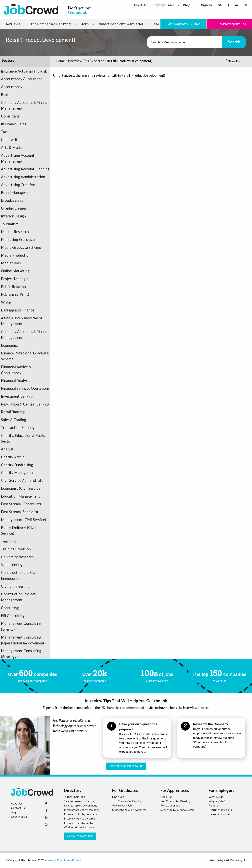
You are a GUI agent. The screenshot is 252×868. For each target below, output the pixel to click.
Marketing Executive (18, 240)
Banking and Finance (18, 310)
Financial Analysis (16, 380)
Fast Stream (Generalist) (21, 504)
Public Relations (14, 287)
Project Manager (15, 279)
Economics (10, 345)
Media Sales (11, 263)
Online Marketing (15, 271)
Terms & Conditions (58, 860)
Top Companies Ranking (50, 24)
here (88, 731)
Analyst (7, 449)
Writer (6, 302)
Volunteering (12, 565)
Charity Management (18, 473)
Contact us (18, 808)
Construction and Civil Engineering (19, 575)
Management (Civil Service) (24, 520)
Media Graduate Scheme (21, 247)
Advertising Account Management (18, 158)
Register (214, 805)
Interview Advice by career (80, 818)
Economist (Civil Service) (21, 488)
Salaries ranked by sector (79, 801)
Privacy (77, 860)
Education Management (20, 496)
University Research (17, 557)
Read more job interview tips (126, 766)
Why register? (217, 801)
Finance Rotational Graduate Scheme (25, 356)
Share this (232, 61)
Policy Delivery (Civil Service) (18, 530)
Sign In (204, 5)
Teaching (8, 541)
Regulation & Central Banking (25, 404)
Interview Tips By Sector (86, 61)
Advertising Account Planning (25, 169)
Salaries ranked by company (81, 805)
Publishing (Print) (15, 294)
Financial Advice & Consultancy (16, 370)
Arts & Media (12, 147)
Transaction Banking (18, 428)
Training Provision (16, 549)
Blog (186, 5)
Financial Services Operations (25, 388)
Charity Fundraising (17, 465)
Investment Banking (17, 396)
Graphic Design (13, 208)
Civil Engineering (15, 586)
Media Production (16, 255)
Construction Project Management (18, 597)
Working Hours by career (79, 827)
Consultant (10, 116)
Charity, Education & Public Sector (23, 438)
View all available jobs (80, 836)
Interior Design (13, 216)
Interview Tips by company (80, 814)
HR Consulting (13, 616)
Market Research (15, 232)
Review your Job (229, 24)
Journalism (10, 224)
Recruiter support (220, 814)
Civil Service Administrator (23, 480)
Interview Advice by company (82, 810)
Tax (4, 132)
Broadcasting (12, 200)
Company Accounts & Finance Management (25, 105)
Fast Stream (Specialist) (20, 512)
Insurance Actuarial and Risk (24, 71)
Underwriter (11, 140)
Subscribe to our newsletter (121, 24)
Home (60, 61)
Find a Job (118, 797)
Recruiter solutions (220, 810)
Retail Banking (13, 412)
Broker (6, 95)
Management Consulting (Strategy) (21, 654)
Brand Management (17, 193)
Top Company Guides (183, 24)
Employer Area (164, 5)
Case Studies (19, 817)
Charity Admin (13, 457)
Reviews (13, 24)
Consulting (10, 608)
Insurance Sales (13, 124)
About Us (140, 5)
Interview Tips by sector (79, 823)
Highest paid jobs (75, 797)
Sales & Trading (13, 420)
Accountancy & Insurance (22, 79)
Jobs (85, 24)
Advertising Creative (18, 185)
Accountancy (12, 87)
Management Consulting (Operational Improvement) (23, 640)
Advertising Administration (23, 177)
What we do (216, 797)
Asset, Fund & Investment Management (22, 321)
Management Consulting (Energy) (21, 626)
